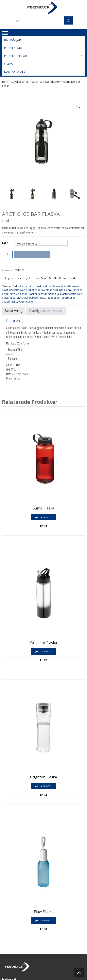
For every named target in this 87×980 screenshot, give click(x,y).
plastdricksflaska (49, 294)
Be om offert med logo (32, 254)
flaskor (33, 294)
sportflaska (69, 298)
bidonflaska (20, 286)
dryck (5, 294)
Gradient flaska (44, 643)
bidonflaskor (36, 286)
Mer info (46, 517)
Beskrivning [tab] (14, 311)
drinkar (78, 290)
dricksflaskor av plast (39, 290)
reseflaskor (53, 298)
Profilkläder (14, 48)
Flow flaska (44, 912)
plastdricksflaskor (71, 294)
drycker (14, 294)
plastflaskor (24, 298)
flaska (24, 294)
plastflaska (9, 298)
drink (69, 290)
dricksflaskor (17, 290)
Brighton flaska (43, 777)
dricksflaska (53, 286)
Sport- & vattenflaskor (46, 82)
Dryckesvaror (20, 82)
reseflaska (39, 298)
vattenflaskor (26, 302)
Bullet (19, 278)
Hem (5, 82)
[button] (78, 106)
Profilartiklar (43, 56)
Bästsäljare (13, 40)
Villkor (10, 64)
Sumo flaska (43, 508)
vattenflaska (10, 302)
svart (72, 278)
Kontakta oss (15, 72)
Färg (5, 243)
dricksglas (59, 290)
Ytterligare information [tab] (46, 311)
